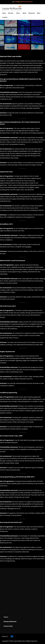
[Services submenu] (14, 13)
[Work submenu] (20, 13)
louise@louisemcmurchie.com (24, 2)
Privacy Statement (10, 622)
